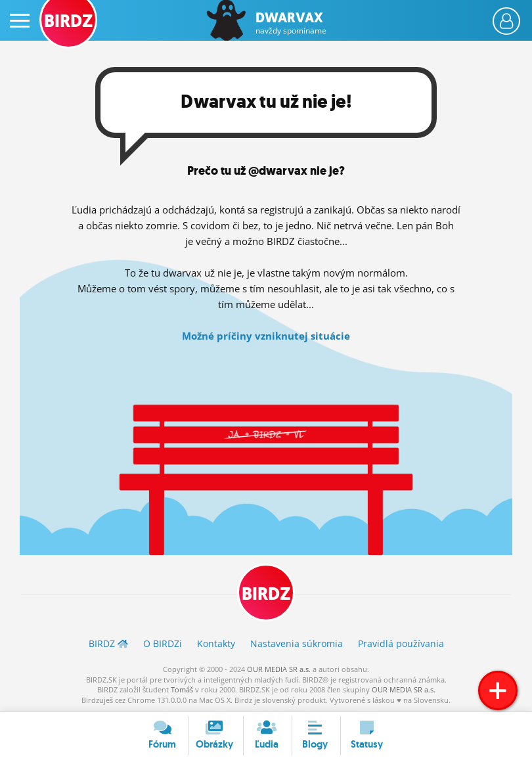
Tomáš (182, 689)
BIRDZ (266, 594)
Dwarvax (291, 23)
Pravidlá (401, 643)
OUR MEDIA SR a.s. (279, 669)
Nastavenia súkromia (297, 643)
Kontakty (216, 643)
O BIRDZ (163, 643)
